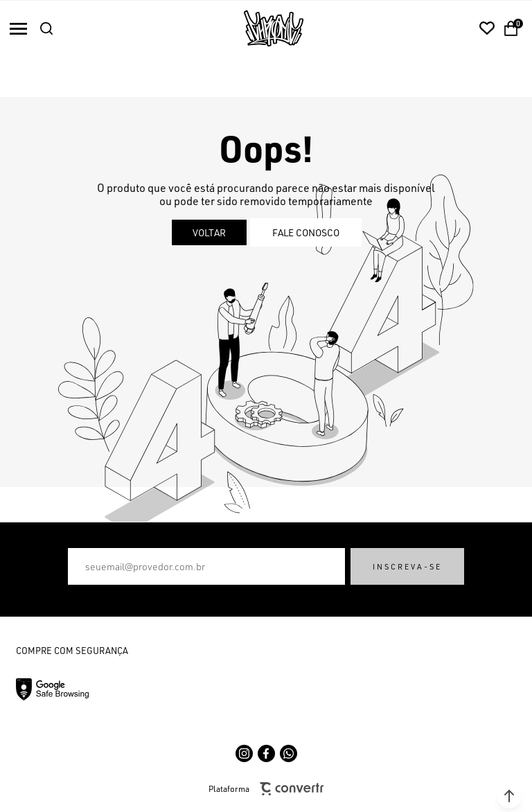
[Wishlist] (487, 28)
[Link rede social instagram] (244, 753)
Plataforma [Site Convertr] (266, 789)
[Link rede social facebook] (266, 753)
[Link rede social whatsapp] (289, 753)
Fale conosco (306, 232)
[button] (509, 796)
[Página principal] (274, 28)
